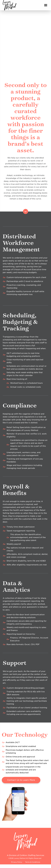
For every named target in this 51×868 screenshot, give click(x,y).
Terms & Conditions (33, 862)
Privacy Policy (17, 862)
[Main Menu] (46, 5)
